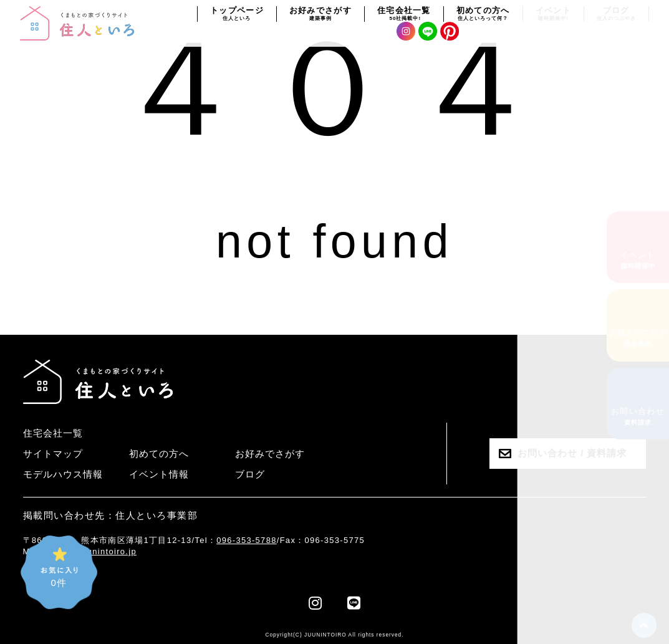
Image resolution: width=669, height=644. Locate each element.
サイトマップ (53, 454)
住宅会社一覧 (53, 433)
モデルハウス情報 (63, 474)
